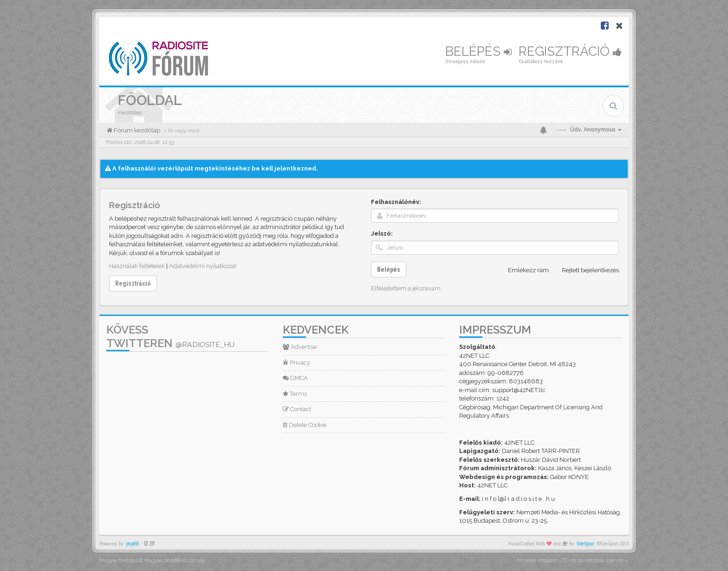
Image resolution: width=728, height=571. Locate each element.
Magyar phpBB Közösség (175, 561)
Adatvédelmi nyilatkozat (203, 266)
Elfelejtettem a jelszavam (406, 288)
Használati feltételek (137, 266)
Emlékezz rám (523, 270)
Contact (297, 409)
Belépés (478, 51)
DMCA (295, 378)
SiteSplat (585, 544)
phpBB (132, 544)
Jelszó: (382, 233)
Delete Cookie (305, 425)
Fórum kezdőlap (136, 130)
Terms (295, 394)
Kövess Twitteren (170, 336)
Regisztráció (570, 51)
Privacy (296, 363)
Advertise (300, 347)
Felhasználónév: (396, 202)
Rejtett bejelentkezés (585, 270)
